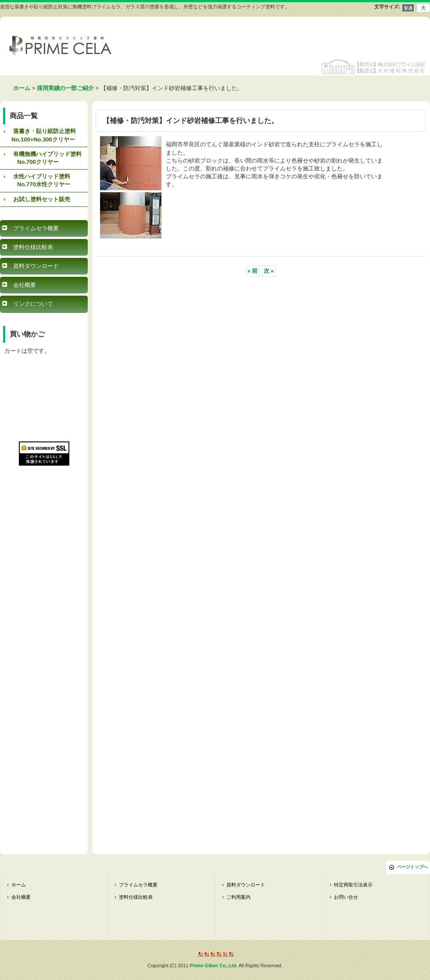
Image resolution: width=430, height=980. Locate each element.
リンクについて (33, 304)
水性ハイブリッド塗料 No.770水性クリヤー (35, 180)
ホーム (19, 885)
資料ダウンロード (36, 266)
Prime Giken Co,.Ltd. (214, 966)
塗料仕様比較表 (33, 247)
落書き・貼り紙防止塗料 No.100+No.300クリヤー (38, 135)
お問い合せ (346, 897)
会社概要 (25, 285)
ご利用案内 (238, 897)
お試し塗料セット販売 (42, 199)
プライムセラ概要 (36, 228)
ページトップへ (412, 867)
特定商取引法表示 (353, 885)
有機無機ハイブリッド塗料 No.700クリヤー (41, 158)
